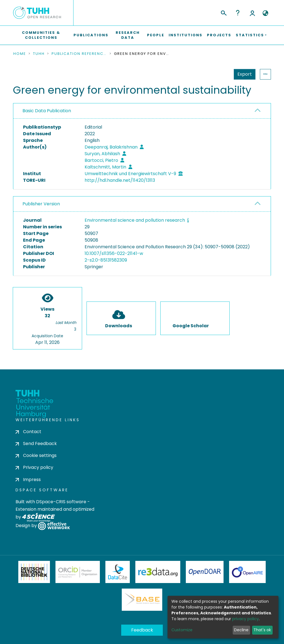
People (156, 35)
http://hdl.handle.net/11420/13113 (120, 180)
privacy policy (245, 619)
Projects (219, 35)
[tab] (142, 111)
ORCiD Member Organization (78, 572)
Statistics (243, 74)
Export (217, 74)
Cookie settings (36, 455)
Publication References (79, 54)
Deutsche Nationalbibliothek (34, 572)
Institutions (186, 35)
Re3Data (158, 572)
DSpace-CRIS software (61, 502)
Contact (28, 432)
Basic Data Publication (47, 111)
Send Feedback (36, 444)
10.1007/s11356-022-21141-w (114, 253)
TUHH (39, 54)
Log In (252, 13)
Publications (91, 35)
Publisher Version (41, 204)
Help (238, 13)
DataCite (118, 572)
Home (20, 54)
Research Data (128, 35)
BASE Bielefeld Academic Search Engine (142, 600)
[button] (265, 13)
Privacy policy (34, 467)
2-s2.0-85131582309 (106, 260)
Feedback (142, 630)
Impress (28, 480)
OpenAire (247, 572)
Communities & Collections (41, 35)
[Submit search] (223, 12)
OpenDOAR (205, 572)
